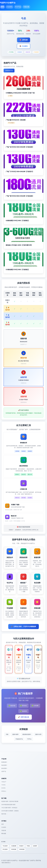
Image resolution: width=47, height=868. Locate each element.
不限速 (28, 846)
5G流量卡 (21, 846)
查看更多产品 (9, 70)
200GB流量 (22, 849)
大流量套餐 (14, 846)
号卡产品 (18, 7)
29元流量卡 (5, 849)
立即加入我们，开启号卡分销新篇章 (24, 627)
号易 (7, 734)
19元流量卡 (5, 846)
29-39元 (3, 788)
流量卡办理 (38, 734)
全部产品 (4, 771)
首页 (2, 7)
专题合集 (26, 7)
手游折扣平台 (19, 739)
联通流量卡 (4, 762)
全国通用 (35, 846)
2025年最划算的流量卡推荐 (8, 805)
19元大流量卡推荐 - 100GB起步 (9, 808)
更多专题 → (4, 814)
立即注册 (24, 40)
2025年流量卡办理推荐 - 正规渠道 (10, 811)
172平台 (29, 739)
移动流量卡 (4, 768)
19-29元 (3, 785)
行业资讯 (9, 7)
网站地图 (4, 833)
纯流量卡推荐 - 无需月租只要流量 (10, 801)
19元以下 (4, 782)
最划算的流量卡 (27, 734)
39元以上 (4, 791)
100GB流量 (14, 849)
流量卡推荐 (15, 734)
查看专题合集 (24, 717)
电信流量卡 (4, 765)
